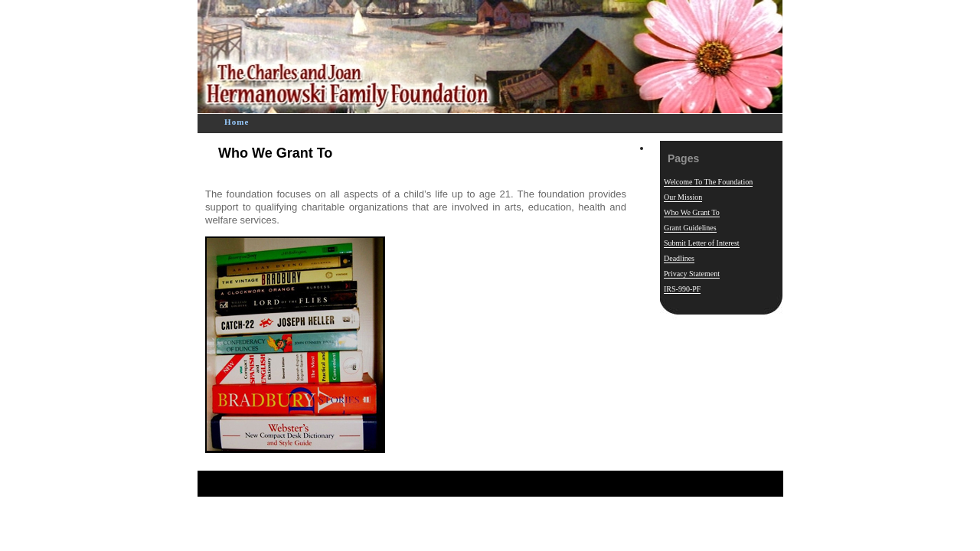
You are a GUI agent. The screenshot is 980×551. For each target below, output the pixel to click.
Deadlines (679, 258)
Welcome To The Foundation (708, 182)
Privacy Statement (692, 274)
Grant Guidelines (690, 228)
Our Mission (683, 197)
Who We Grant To (275, 153)
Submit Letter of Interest (702, 243)
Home (237, 122)
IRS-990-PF (682, 289)
